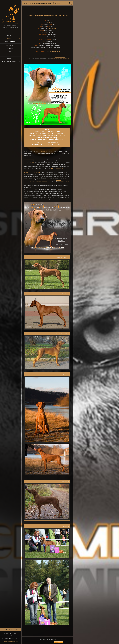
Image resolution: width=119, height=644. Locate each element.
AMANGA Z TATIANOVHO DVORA (38, 182)
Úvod (9, 32)
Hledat (70, 3)
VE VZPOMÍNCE (9, 48)
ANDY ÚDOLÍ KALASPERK (64, 182)
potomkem (58, 180)
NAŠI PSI (9, 39)
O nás (9, 52)
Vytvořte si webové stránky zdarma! (46, 642)
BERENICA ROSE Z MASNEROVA (61, 59)
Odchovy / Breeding (9, 42)
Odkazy (9, 58)
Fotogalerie (9, 45)
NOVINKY (9, 35)
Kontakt (9, 55)
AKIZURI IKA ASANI (60, 57)
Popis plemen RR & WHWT (9, 61)
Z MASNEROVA (44, 151)
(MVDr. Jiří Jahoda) (52, 28)
